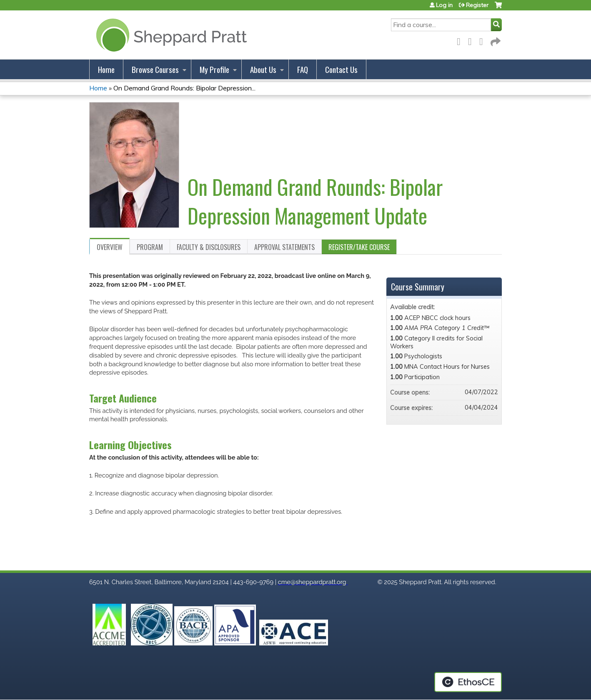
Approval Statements (284, 247)
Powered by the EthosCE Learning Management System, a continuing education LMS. (468, 682)
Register (477, 5)
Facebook (461, 40)
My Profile (214, 69)
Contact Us (341, 69)
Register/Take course (359, 247)
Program (150, 247)
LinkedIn (483, 40)
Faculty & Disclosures (209, 247)
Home (106, 69)
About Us (263, 69)
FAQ (303, 69)
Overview (110, 247)
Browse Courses (155, 69)
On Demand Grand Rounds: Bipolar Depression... (184, 88)
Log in (444, 5)
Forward (495, 40)
